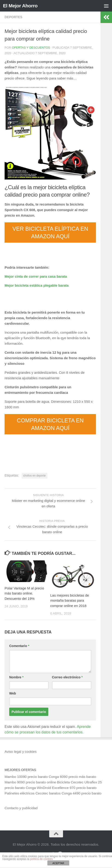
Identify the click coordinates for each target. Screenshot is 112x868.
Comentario (19, 646)
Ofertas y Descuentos (31, 48)
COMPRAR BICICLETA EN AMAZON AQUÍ (50, 424)
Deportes (13, 17)
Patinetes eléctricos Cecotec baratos (33, 793)
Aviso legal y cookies (21, 752)
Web (13, 693)
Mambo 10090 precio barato (26, 777)
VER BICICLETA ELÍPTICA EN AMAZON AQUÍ (50, 232)
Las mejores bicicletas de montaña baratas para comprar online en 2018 (70, 600)
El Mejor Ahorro (20, 6)
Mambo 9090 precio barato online (30, 782)
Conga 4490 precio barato (82, 793)
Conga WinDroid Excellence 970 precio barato (61, 788)
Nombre (16, 677)
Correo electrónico (67, 677)
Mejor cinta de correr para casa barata (36, 276)
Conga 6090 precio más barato (72, 777)
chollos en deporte (34, 476)
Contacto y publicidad (21, 808)
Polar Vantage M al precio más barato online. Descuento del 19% (24, 593)
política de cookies (42, 859)
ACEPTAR (58, 863)
